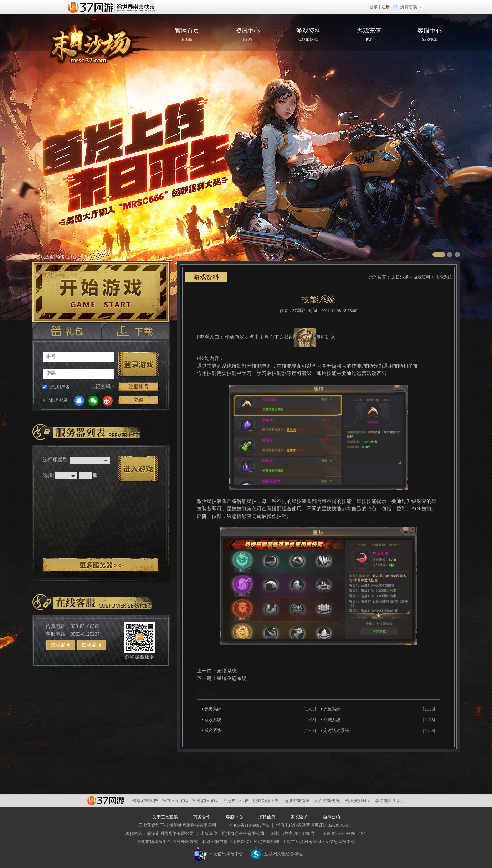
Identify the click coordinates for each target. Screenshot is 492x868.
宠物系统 (227, 671)
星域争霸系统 (232, 678)
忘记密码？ (103, 387)
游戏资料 (308, 35)
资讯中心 (248, 35)
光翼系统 (332, 709)
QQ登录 (79, 401)
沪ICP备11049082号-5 (249, 825)
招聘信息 (267, 817)
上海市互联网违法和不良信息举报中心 (319, 842)
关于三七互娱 (165, 817)
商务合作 (202, 817)
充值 (139, 400)
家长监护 (299, 817)
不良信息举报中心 (218, 854)
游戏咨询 (60, 645)
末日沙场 (400, 277)
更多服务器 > (101, 565)
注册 (386, 7)
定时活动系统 (336, 731)
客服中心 (430, 35)
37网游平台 (106, 801)
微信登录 (93, 401)
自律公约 (332, 817)
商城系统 (332, 720)
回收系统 (213, 720)
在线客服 (91, 645)
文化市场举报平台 (154, 842)
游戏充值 (369, 35)
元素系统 (213, 709)
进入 (138, 469)
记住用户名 (59, 387)
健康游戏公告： (147, 801)
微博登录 (108, 401)
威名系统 (213, 731)
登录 (374, 7)
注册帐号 (139, 387)
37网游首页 (113, 7)
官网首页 (95, 41)
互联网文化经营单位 (276, 854)
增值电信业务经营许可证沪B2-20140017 (313, 825)
